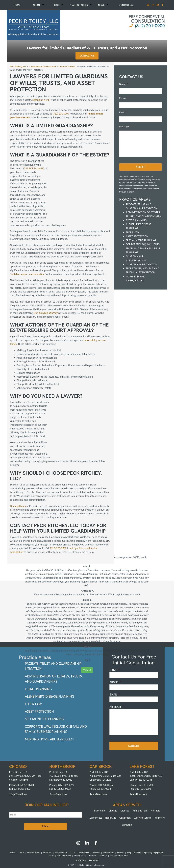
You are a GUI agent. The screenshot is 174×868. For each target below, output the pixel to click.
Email (124, 112)
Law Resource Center (119, 825)
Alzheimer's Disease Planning (50, 666)
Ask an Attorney (64, 825)
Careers (138, 822)
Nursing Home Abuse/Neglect (50, 709)
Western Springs (143, 787)
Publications (108, 822)
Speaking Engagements (154, 822)
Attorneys (47, 822)
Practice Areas (80, 5)
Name (124, 84)
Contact (93, 825)
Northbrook (81, 830)
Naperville (111, 787)
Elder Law (132, 232)
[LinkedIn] (87, 814)
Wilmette (160, 787)
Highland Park (140, 780)
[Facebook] (96, 814)
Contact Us (126, 5)
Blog (129, 822)
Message (125, 126)
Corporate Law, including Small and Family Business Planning (143, 248)
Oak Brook (125, 787)
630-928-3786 (105, 755)
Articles (120, 822)
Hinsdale (155, 780)
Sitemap (103, 825)
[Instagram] (153, 5)
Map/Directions (18, 764)
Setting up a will (41, 100)
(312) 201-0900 (150, 26)
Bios (59, 5)
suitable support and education (28, 259)
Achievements (61, 822)
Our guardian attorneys (46, 298)
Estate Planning (136, 220)
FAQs (73, 822)
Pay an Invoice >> (75, 842)
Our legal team (18, 476)
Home (17, 5)
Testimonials (84, 822)
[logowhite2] (34, 25)
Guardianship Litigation (141, 264)
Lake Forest (96, 787)
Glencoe (125, 780)
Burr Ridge (100, 780)
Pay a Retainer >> (99, 842)
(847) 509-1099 (66, 755)
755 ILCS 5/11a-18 (34, 168)
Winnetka (127, 794)
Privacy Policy (80, 825)
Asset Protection (137, 236)
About (38, 5)
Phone (124, 98)
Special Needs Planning (141, 240)
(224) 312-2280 (146, 755)
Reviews (96, 822)
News (103, 5)
